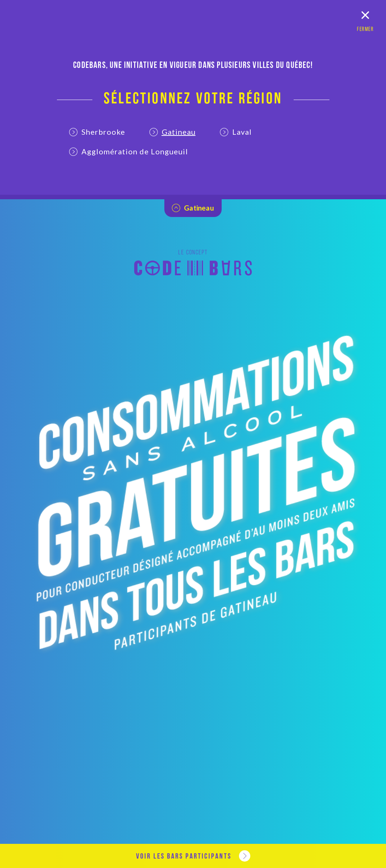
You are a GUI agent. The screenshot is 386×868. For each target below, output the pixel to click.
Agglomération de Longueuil (129, 151)
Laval (236, 132)
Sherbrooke (97, 132)
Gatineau (172, 132)
